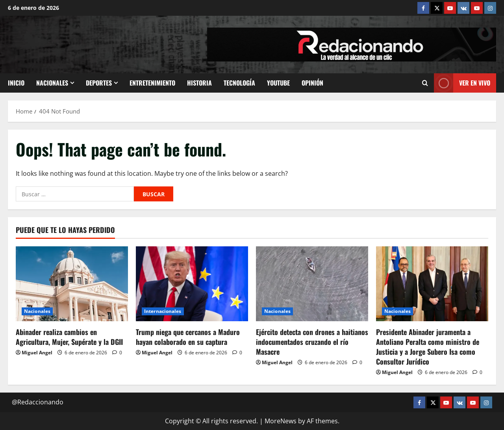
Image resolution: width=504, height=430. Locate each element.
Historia (199, 83)
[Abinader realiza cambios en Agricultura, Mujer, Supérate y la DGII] (72, 284)
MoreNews (281, 421)
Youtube (278, 83)
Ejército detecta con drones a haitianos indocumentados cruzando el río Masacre (312, 342)
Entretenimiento (152, 83)
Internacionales (163, 311)
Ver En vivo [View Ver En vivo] (462, 83)
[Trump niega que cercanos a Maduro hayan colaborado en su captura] (192, 284)
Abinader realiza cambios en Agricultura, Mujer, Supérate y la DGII (69, 337)
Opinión (312, 83)
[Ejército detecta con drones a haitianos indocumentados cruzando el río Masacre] (312, 284)
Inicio (16, 83)
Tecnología (239, 83)
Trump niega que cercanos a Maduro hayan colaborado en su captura (188, 337)
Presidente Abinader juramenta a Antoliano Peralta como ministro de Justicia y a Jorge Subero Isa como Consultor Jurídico (428, 347)
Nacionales (52, 83)
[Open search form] (425, 83)
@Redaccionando (38, 402)
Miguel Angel (37, 353)
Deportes (99, 83)
